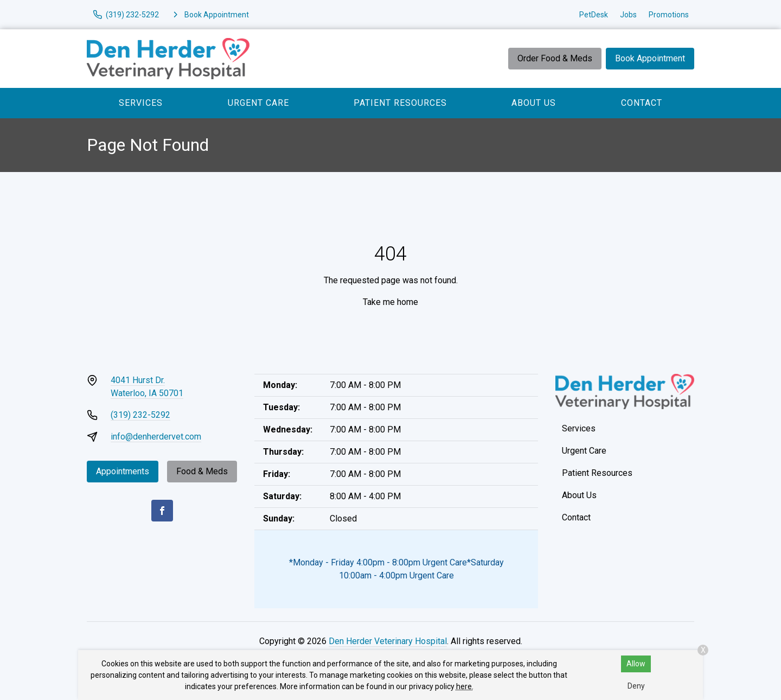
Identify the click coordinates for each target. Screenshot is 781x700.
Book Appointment (650, 58)
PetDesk (594, 15)
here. (465, 686)
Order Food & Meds (555, 58)
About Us (534, 103)
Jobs (628, 15)
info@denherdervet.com (156, 437)
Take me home (390, 302)
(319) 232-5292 (140, 415)
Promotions (669, 15)
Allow (636, 664)
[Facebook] (162, 511)
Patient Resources (400, 103)
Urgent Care (258, 103)
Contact (642, 103)
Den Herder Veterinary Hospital (388, 641)
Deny (636, 686)
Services (141, 103)
